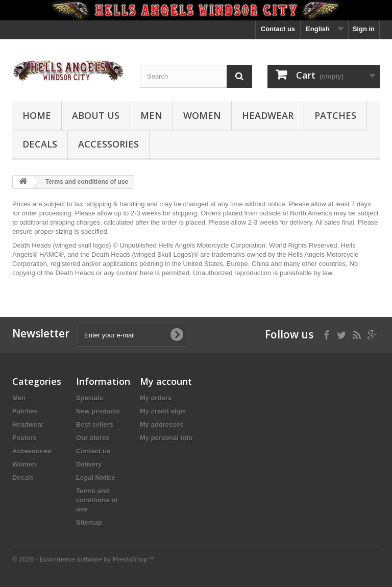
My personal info (166, 438)
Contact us (278, 29)
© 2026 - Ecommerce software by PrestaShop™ (83, 559)
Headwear (268, 115)
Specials (90, 398)
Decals (40, 144)
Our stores (93, 438)
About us (96, 115)
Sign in (364, 29)
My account (166, 381)
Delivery (89, 464)
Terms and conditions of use (97, 500)
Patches (335, 115)
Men (151, 115)
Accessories (108, 144)
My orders (156, 398)
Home (37, 115)
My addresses (162, 424)
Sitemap (89, 522)
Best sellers (95, 424)
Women (202, 115)
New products (98, 411)
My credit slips (163, 411)
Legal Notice (96, 478)
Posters (24, 438)
